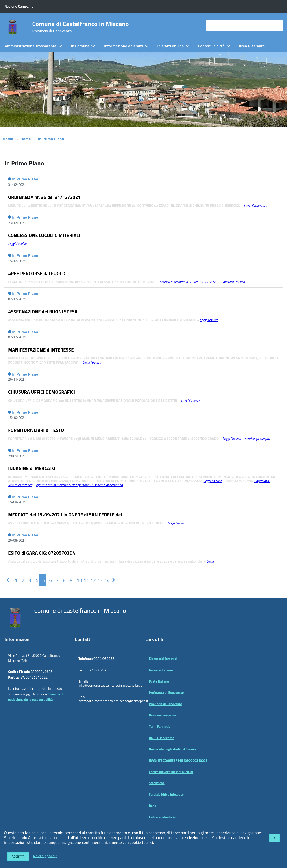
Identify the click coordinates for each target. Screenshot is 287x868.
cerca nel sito (219, 25)
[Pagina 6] (49, 580)
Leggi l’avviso (213, 481)
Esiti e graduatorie (162, 817)
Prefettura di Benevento (166, 693)
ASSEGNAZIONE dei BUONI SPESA (43, 312)
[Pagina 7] (56, 580)
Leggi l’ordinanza (256, 205)
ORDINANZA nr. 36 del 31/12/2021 (44, 197)
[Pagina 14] (104, 580)
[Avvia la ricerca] (277, 26)
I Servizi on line (170, 46)
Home (8, 139)
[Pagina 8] (63, 580)
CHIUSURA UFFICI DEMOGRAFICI (41, 392)
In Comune (80, 46)
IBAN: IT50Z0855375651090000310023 (178, 761)
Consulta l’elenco (233, 282)
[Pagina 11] (84, 580)
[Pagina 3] (29, 580)
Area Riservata (252, 46)
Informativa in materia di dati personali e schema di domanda (79, 485)
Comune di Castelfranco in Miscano (80, 27)
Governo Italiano (161, 670)
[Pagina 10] (77, 580)
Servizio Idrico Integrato (166, 794)
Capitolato (262, 481)
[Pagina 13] (97, 580)
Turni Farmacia (160, 726)
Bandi (153, 806)
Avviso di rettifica (20, 485)
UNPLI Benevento (162, 738)
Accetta (18, 856)
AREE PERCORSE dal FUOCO (37, 273)
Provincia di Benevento (165, 704)
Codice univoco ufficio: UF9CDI (171, 772)
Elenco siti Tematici (163, 659)
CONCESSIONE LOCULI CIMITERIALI (44, 235)
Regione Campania (162, 715)
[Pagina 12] (91, 580)
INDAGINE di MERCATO (32, 468)
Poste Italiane (159, 681)
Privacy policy (45, 856)
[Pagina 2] (22, 580)
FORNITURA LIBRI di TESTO (36, 430)
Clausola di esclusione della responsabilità (36, 697)
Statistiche (157, 783)
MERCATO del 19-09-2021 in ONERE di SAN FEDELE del (65, 515)
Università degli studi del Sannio (172, 749)
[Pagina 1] (15, 580)
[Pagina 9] (70, 580)
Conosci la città (211, 46)
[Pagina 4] (36, 580)
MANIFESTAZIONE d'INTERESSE (41, 350)
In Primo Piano (51, 139)
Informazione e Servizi (123, 46)
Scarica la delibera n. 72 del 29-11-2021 (189, 282)
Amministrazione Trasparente (30, 46)
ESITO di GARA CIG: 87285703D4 (42, 553)
